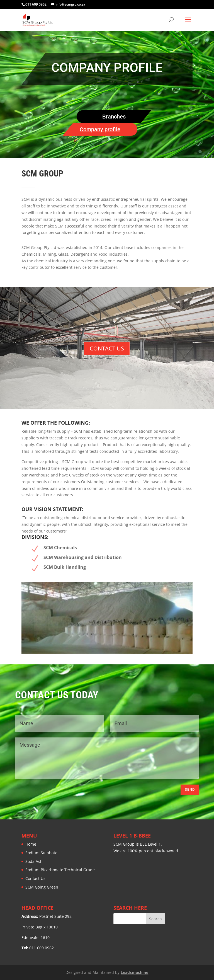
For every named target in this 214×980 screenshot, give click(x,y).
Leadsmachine (134, 972)
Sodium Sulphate (41, 853)
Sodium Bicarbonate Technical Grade (60, 870)
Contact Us (35, 878)
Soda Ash (34, 861)
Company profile (100, 129)
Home (31, 844)
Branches (114, 117)
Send (190, 789)
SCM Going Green (42, 887)
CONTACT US (107, 348)
